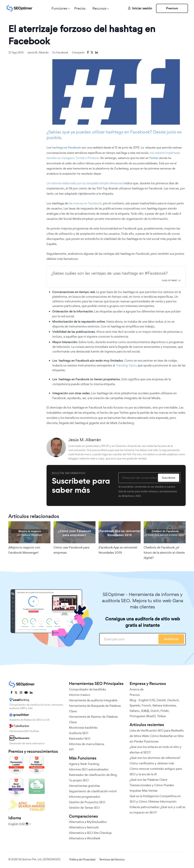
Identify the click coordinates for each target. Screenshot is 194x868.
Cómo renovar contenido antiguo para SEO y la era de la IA (156, 771)
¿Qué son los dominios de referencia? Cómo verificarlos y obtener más (155, 761)
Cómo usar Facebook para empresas (71, 550)
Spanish (135, 705)
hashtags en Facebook (66, 147)
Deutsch (173, 700)
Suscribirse (169, 478)
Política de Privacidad (82, 859)
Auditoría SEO (79, 733)
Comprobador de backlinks (87, 689)
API (71, 749)
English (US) (147, 700)
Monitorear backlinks (83, 728)
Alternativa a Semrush (84, 827)
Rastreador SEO (80, 739)
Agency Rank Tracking (84, 764)
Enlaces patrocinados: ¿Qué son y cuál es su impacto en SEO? (157, 810)
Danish (161, 700)
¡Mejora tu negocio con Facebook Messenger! (24, 550)
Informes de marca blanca (87, 744)
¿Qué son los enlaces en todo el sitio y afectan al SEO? (156, 750)
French (146, 705)
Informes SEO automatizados (89, 769)
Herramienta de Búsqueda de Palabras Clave (95, 708)
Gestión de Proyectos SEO (87, 802)
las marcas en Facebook (85, 203)
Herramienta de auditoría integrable (93, 700)
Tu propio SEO (79, 780)
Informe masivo (80, 695)
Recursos (99, 8)
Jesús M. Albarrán (38, 52)
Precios (80, 8)
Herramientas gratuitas (84, 786)
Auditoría (171, 639)
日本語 (145, 711)
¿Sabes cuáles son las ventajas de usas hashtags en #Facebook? (109, 273)
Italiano (135, 711)
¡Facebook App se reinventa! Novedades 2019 (118, 550)
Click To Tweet (170, 281)
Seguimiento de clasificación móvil (93, 791)
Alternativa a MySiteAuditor (88, 822)
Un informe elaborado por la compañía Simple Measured (85, 183)
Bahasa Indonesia (164, 705)
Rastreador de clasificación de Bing (93, 775)
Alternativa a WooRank (85, 838)
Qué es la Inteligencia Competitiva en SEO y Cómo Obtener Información (155, 799)
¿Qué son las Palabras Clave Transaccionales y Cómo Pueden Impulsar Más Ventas (152, 785)
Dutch (155, 711)
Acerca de (137, 689)
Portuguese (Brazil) (143, 716)
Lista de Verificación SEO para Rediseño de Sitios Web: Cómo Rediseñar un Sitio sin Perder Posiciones (157, 736)
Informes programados (84, 797)
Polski (165, 711)
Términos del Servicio (112, 859)
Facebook (62, 52)
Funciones (59, 8)
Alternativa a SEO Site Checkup (90, 833)
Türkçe (161, 716)
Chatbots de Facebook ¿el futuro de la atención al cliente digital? (164, 553)
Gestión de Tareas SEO (84, 808)
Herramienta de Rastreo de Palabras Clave (93, 719)
